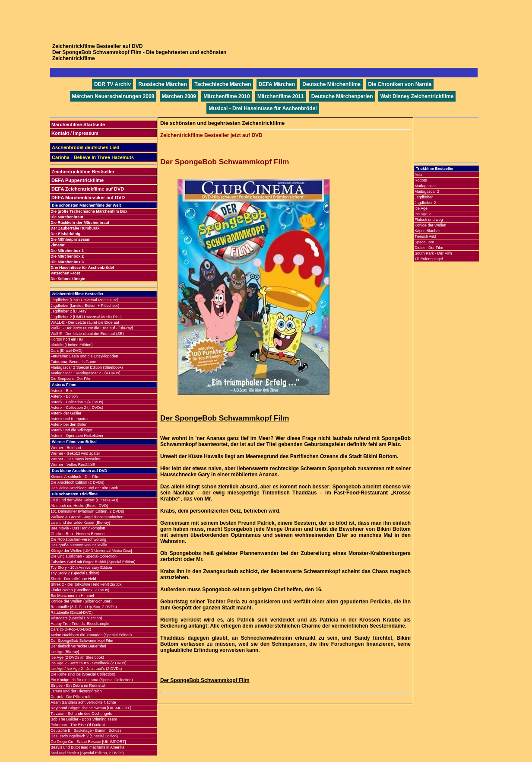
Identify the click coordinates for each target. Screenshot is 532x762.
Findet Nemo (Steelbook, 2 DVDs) (80, 590)
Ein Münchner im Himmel (72, 596)
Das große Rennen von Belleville (79, 545)
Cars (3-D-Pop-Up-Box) (71, 629)
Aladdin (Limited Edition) (72, 345)
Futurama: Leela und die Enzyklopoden (84, 356)
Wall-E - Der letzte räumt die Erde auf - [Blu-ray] (92, 328)
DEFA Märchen (277, 84)
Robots (421, 180)
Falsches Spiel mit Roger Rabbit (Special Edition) (93, 562)
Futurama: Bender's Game (73, 362)
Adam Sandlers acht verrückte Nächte (83, 702)
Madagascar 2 (427, 191)
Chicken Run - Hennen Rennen (78, 534)
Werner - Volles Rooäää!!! (73, 465)
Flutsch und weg (429, 220)
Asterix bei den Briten (69, 424)
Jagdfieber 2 (425, 203)
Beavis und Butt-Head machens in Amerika (87, 747)
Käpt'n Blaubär (427, 231)
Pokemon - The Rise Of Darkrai (78, 725)
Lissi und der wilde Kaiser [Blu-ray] (80, 523)
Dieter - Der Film (429, 248)
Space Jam (424, 242)
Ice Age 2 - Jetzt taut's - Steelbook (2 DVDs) (89, 663)
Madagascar (425, 186)
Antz (418, 175)
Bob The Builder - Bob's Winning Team (84, 719)
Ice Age (421, 208)
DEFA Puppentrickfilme (78, 180)
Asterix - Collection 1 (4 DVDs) (77, 402)
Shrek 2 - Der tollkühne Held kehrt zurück (86, 584)
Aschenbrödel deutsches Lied (85, 147)
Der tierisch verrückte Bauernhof (78, 646)
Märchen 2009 (179, 96)
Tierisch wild (425, 236)
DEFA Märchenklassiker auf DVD (88, 198)
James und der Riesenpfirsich (76, 691)
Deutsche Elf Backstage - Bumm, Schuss (86, 730)
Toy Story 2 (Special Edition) (75, 573)
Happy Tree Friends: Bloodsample (80, 624)
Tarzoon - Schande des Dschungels (81, 714)
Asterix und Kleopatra (69, 419)
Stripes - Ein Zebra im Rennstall (78, 685)
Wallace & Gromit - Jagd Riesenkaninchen (87, 517)
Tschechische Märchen (223, 84)
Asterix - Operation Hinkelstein (77, 436)
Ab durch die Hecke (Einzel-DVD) (79, 506)
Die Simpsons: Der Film (71, 379)
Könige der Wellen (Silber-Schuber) (81, 601)
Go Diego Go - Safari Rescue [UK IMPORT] (88, 742)
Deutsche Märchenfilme (331, 84)
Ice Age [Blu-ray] (65, 652)
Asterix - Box (62, 391)
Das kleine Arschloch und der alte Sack (84, 488)
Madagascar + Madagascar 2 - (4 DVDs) (85, 373)
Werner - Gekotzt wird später (75, 453)
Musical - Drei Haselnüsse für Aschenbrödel (263, 108)
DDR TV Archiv (112, 84)
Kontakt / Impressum (75, 133)
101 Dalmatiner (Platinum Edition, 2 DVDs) (87, 511)
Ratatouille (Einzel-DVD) (72, 612)
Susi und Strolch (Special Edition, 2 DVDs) (87, 753)
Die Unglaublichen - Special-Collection (84, 556)
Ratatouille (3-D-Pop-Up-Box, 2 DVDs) (84, 607)
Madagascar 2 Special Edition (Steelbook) (87, 367)
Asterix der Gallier (66, 413)
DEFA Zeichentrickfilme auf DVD (88, 189)
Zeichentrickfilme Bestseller (83, 172)
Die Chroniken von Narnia (400, 84)
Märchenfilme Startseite (78, 124)
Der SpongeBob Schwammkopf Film (82, 641)
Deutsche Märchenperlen (342, 96)
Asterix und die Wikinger (71, 430)
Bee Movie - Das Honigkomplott (78, 528)
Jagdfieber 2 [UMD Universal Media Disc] (86, 317)
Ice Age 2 (423, 214)
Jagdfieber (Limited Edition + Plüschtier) (85, 306)
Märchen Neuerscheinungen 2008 (113, 96)
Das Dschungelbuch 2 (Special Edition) (84, 736)
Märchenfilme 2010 (226, 96)
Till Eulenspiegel (429, 259)
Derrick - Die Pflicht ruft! (71, 697)
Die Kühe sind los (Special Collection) (83, 674)
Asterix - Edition (64, 396)
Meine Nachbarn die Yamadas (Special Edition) (91, 635)
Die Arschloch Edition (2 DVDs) (78, 482)
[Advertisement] (266, 19)
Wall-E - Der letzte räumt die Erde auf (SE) (87, 334)
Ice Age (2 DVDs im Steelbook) (77, 657)
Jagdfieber (424, 197)
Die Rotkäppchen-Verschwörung (78, 539)
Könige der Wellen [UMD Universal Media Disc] (91, 551)
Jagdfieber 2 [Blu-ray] (69, 311)
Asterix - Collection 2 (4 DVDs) (77, 408)
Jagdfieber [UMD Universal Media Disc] (84, 300)
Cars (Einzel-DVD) (66, 351)
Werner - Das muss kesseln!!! (76, 459)
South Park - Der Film (433, 253)
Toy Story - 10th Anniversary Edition (81, 568)
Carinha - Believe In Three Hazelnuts (93, 157)
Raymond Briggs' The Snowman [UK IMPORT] (91, 708)
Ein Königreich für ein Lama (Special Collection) (92, 680)
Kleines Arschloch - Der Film (75, 477)
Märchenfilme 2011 (280, 96)
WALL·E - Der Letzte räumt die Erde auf (85, 322)
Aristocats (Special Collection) (76, 618)
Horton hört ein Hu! (67, 339)
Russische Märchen (163, 84)
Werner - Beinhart (66, 448)
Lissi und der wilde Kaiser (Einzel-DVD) (84, 500)
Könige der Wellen (430, 225)
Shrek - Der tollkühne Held (73, 579)
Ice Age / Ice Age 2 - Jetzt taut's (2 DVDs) (86, 669)
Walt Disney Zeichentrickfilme (417, 96)
